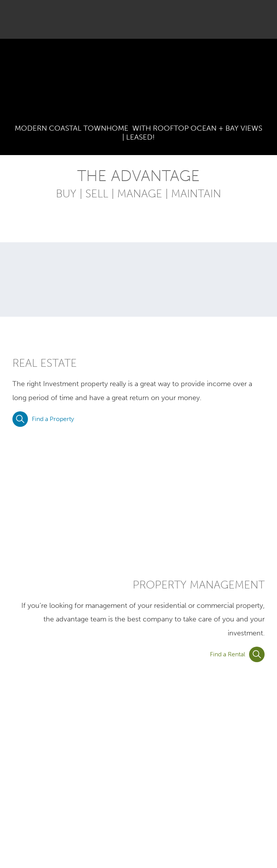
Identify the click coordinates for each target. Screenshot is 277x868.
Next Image (266, 85)
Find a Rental (237, 654)
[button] (261, 19)
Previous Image (11, 85)
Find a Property (43, 419)
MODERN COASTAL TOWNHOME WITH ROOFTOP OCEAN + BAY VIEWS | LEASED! (138, 133)
